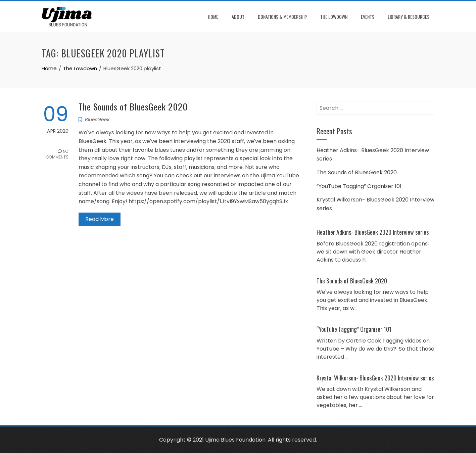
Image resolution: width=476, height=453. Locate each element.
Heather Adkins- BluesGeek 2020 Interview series (373, 232)
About (238, 17)
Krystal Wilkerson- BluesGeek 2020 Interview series (375, 378)
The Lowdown (334, 17)
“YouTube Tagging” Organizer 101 (359, 186)
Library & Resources (409, 17)
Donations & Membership (282, 17)
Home (213, 17)
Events (368, 17)
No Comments (57, 154)
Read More (100, 219)
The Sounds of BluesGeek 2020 (133, 107)
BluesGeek (97, 120)
